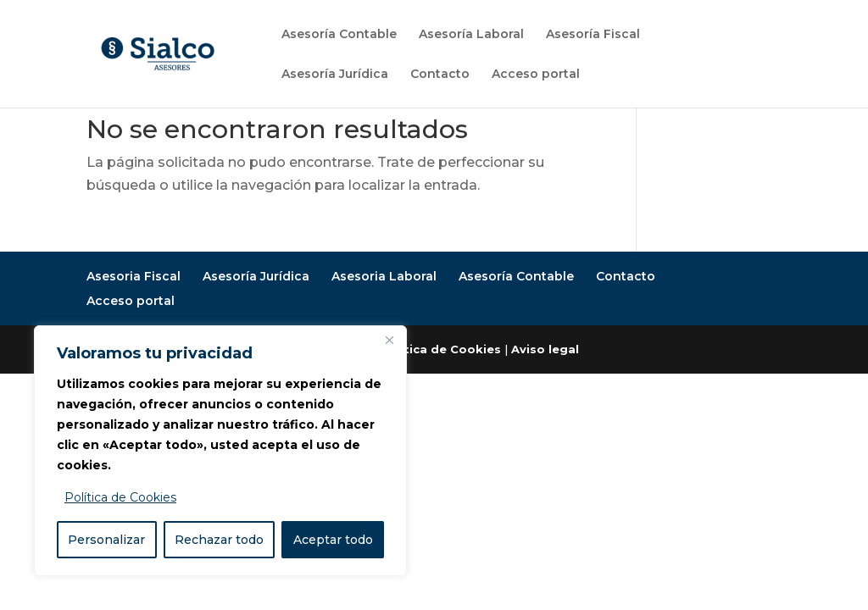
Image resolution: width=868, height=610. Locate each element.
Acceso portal (536, 75)
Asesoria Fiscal (134, 276)
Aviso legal (545, 349)
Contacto (440, 75)
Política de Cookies (120, 497)
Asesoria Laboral (384, 276)
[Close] (389, 340)
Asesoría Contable (339, 35)
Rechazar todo (219, 540)
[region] (220, 451)
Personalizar (106, 540)
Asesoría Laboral (471, 35)
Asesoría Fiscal (593, 35)
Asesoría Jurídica (335, 75)
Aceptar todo (333, 540)
